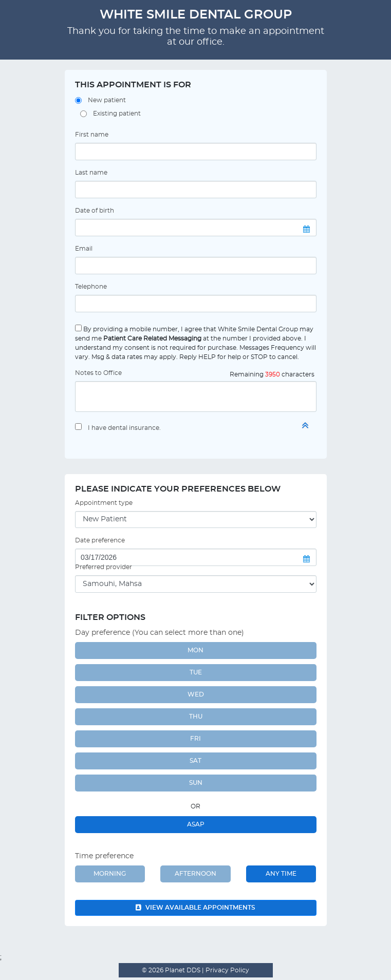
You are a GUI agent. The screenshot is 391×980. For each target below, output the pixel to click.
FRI (195, 739)
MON (195, 650)
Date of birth (95, 211)
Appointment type (104, 503)
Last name (91, 173)
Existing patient (117, 114)
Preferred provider (104, 567)
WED (196, 694)
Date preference (100, 540)
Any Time (281, 874)
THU (196, 717)
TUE (196, 672)
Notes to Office (98, 373)
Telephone (91, 287)
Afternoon (195, 874)
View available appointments (195, 908)
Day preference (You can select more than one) (160, 633)
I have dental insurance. (124, 428)
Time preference (104, 856)
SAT (195, 761)
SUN (196, 783)
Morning (110, 874)
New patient (107, 100)
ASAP (196, 824)
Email (84, 249)
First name (92, 135)
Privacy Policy (227, 970)
